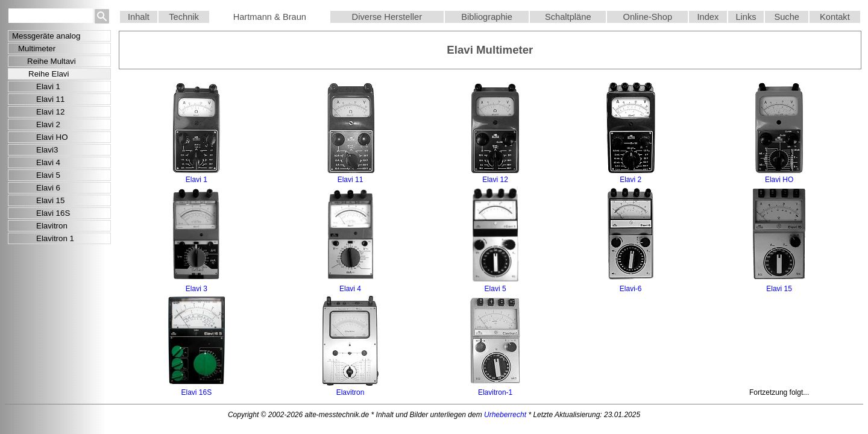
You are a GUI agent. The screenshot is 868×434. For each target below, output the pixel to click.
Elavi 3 (197, 289)
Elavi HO (52, 137)
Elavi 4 (48, 162)
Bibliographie (487, 17)
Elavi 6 (48, 188)
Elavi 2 (48, 124)
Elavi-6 (631, 289)
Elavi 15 (50, 200)
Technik (184, 17)
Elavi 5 (48, 175)
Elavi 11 (50, 99)
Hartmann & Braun (270, 17)
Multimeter (37, 49)
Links (746, 17)
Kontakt (835, 17)
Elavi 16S (53, 213)
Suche (787, 17)
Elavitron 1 (55, 238)
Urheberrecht (505, 415)
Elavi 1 (48, 86)
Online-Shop (648, 17)
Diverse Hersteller (387, 17)
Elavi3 (47, 150)
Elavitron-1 (495, 392)
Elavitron (52, 226)
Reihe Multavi (52, 61)
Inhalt (139, 17)
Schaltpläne (568, 17)
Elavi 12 (50, 112)
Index (708, 17)
